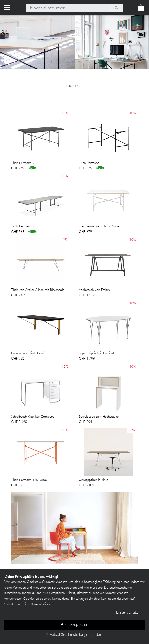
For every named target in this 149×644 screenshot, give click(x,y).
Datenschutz (127, 613)
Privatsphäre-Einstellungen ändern (75, 635)
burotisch (74, 87)
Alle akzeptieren (74, 625)
